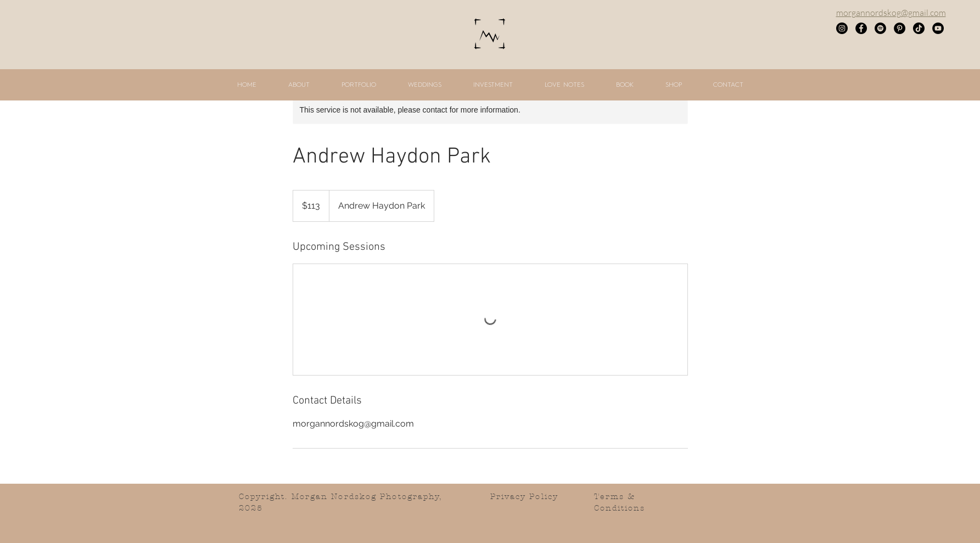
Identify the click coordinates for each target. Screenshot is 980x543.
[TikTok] (919, 28)
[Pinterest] (900, 28)
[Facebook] (861, 28)
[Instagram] (842, 28)
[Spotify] (880, 28)
